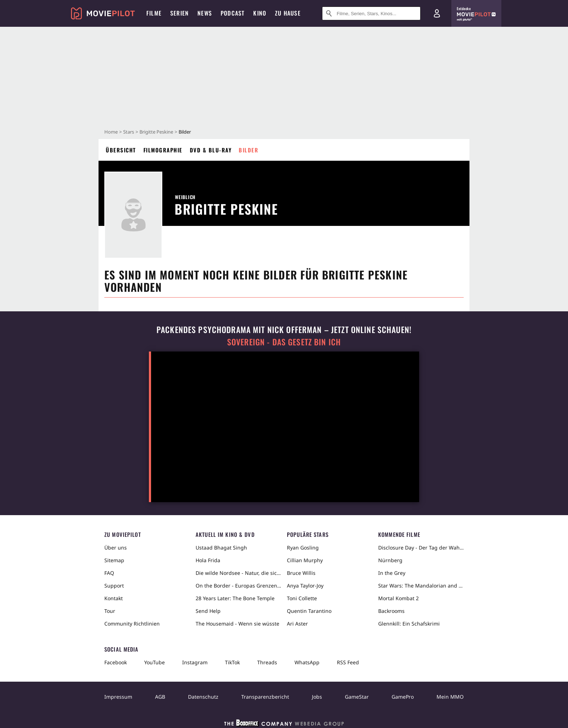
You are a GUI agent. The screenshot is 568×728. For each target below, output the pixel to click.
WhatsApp (307, 662)
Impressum (118, 697)
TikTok (232, 662)
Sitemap (114, 560)
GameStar (357, 697)
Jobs (317, 697)
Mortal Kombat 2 (398, 598)
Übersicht (121, 150)
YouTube (154, 662)
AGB (160, 697)
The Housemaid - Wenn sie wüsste (237, 624)
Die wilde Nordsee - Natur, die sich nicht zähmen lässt (238, 573)
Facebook (116, 662)
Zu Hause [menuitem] (288, 13)
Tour (110, 611)
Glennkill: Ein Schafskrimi (409, 624)
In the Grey (392, 573)
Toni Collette (302, 598)
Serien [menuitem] (179, 13)
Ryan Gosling (303, 548)
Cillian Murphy (305, 560)
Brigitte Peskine (156, 132)
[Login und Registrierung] (437, 13)
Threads (267, 662)
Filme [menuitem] (154, 13)
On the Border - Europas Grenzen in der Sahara (238, 586)
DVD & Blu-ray (211, 150)
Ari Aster (297, 624)
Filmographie (163, 150)
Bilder (248, 150)
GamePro (403, 697)
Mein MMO (450, 697)
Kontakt (114, 598)
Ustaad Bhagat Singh (221, 548)
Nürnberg (390, 560)
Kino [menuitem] (260, 13)
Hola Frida (208, 560)
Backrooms (391, 611)
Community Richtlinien (132, 624)
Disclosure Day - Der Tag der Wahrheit (421, 548)
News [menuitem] (205, 13)
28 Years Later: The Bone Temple (235, 598)
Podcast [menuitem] (233, 13)
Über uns (116, 548)
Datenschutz (203, 697)
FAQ (109, 573)
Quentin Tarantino (309, 611)
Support (114, 586)
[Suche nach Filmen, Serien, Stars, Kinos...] (371, 13)
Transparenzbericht (265, 697)
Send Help (208, 611)
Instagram (195, 662)
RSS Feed (348, 662)
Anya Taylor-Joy (305, 586)
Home (111, 132)
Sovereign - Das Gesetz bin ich (284, 342)
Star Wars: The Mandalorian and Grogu (421, 586)
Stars (129, 132)
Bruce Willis (301, 573)
